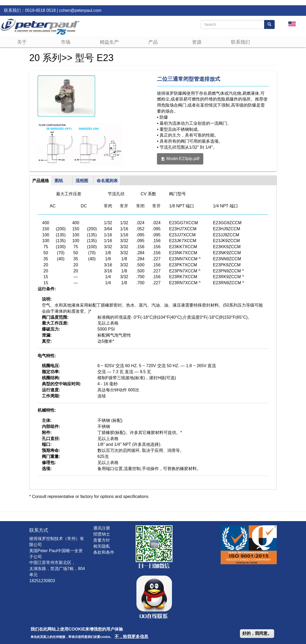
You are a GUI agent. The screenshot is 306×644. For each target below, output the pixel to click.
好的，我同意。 (257, 633)
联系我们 (240, 42)
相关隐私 (102, 546)
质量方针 (102, 540)
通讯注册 (102, 528)
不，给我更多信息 (131, 636)
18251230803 (42, 581)
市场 (66, 42)
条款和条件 (104, 552)
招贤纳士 (102, 534)
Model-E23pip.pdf (183, 159)
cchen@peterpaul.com (80, 10)
